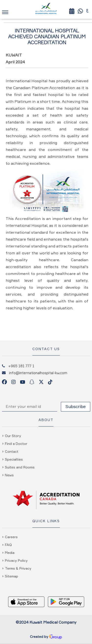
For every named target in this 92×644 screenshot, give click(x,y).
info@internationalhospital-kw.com (38, 373)
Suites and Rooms (20, 467)
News (9, 475)
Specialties (14, 459)
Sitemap (12, 576)
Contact (12, 451)
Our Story (13, 436)
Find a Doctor (16, 444)
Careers (11, 537)
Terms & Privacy (18, 568)
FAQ (8, 545)
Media (10, 553)
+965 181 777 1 (21, 366)
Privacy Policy (16, 560)
